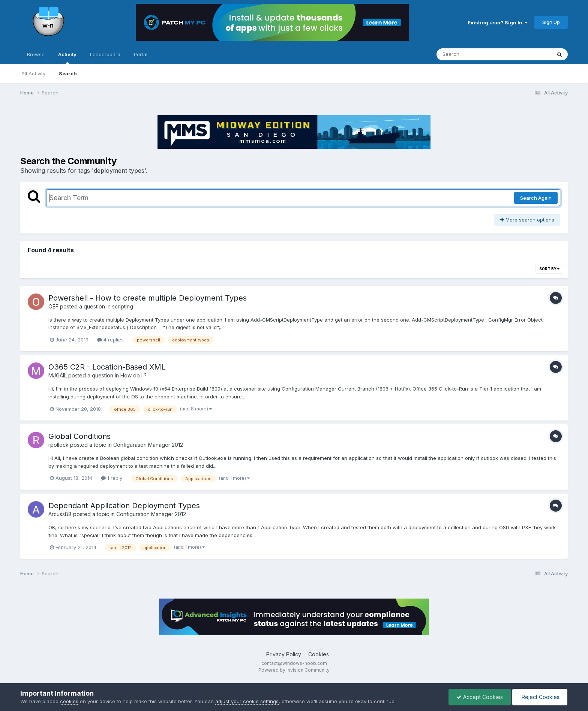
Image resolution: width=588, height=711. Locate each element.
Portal (141, 54)
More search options (527, 220)
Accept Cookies (480, 697)
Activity (67, 58)
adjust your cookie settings (247, 701)
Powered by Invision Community (294, 670)
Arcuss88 (60, 514)
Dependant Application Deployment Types (124, 506)
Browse (36, 54)
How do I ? (133, 375)
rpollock (58, 445)
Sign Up (551, 22)
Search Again (536, 198)
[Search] (473, 54)
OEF (53, 306)
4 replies (110, 340)
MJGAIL (58, 375)
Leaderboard (105, 54)
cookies (69, 701)
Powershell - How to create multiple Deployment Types (148, 298)
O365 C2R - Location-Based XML (107, 367)
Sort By (549, 269)
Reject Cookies (540, 697)
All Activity (33, 73)
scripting (123, 306)
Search (68, 73)
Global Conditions (79, 436)
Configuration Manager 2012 (148, 445)
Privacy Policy (284, 654)
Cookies (319, 654)
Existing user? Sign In (498, 22)
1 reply (112, 478)
